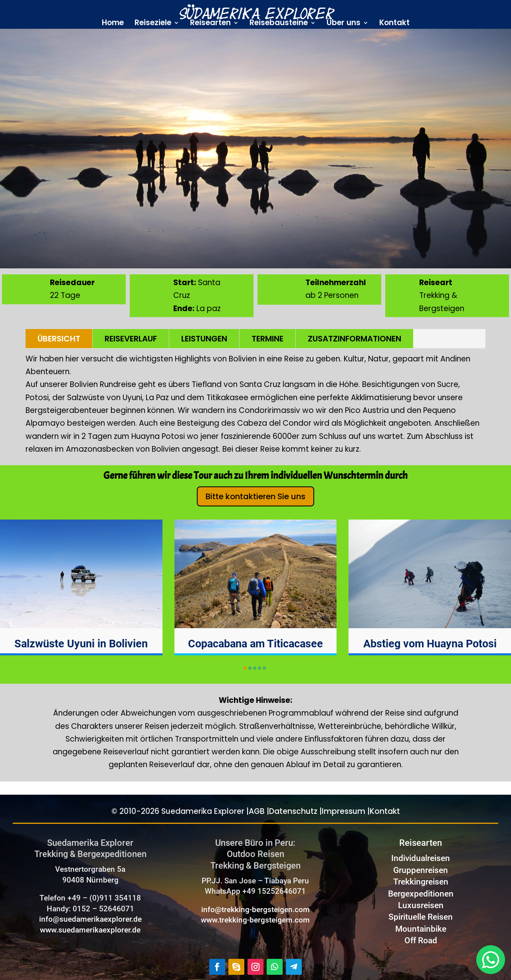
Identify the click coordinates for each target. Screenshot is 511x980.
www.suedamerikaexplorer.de (90, 930)
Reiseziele (153, 24)
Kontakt (394, 24)
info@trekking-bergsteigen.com (255, 910)
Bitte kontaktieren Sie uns (255, 496)
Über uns (344, 24)
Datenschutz (293, 811)
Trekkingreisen (421, 882)
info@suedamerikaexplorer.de (90, 919)
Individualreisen (421, 858)
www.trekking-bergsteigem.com (255, 920)
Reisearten (210, 24)
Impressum (344, 811)
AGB (257, 811)
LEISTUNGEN (204, 339)
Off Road (421, 940)
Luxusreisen (421, 905)
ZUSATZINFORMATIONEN (355, 339)
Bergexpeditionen (421, 894)
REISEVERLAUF (131, 339)
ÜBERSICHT (59, 339)
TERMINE (267, 339)
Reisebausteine (279, 24)
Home (113, 24)
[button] (245, 668)
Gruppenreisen (421, 870)
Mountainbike (421, 929)
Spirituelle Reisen (421, 917)
